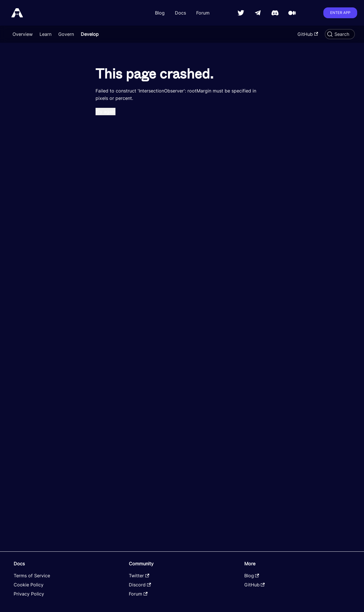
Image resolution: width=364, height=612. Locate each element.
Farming (20, 134)
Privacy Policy (29, 594)
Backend (17, 83)
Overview (23, 34)
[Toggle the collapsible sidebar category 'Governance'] (74, 196)
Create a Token (28, 123)
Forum (203, 13)
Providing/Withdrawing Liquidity (39, 157)
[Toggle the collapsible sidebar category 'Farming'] (74, 134)
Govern (66, 34)
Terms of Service (32, 576)
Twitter (139, 576)
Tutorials (17, 93)
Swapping (22, 217)
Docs (180, 13)
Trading (19, 113)
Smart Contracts (26, 62)
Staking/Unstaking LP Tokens (38, 173)
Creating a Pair (31, 144)
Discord (140, 585)
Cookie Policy (29, 585)
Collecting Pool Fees (322, 63)
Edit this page (108, 504)
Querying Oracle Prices (36, 248)
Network (21, 103)
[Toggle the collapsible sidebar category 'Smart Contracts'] (74, 62)
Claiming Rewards (34, 186)
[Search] (340, 34)
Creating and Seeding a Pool (42, 207)
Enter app (340, 13)
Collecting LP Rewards (323, 80)
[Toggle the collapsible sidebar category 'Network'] (74, 103)
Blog (160, 13)
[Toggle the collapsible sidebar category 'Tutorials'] (74, 93)
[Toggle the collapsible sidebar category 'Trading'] (74, 113)
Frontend (18, 72)
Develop (90, 34)
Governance (24, 196)
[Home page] (95, 52)
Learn (45, 34)
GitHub (308, 34)
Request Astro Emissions (38, 227)
